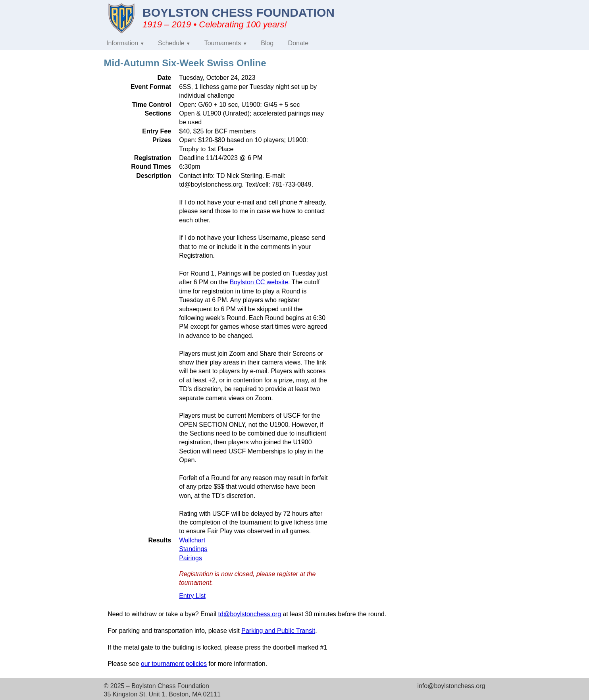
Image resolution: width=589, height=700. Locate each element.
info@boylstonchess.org (451, 686)
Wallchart (192, 540)
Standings (193, 549)
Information (122, 43)
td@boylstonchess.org (250, 614)
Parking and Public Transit (278, 631)
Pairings (191, 558)
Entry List (192, 596)
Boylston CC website (259, 282)
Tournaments (223, 43)
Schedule (171, 43)
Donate (298, 43)
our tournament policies (174, 664)
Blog (267, 43)
